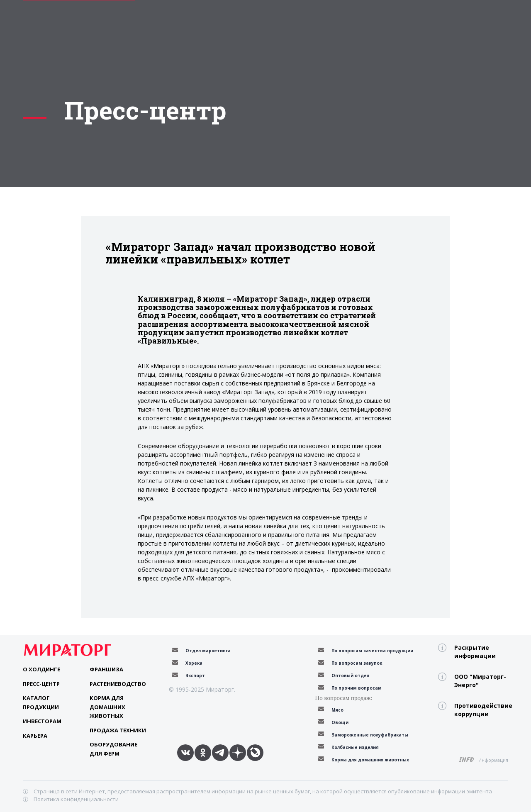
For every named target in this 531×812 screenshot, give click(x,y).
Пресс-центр (41, 684)
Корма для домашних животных (107, 707)
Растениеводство (118, 684)
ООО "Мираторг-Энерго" (480, 681)
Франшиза (106, 669)
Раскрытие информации (475, 652)
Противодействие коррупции (481, 710)
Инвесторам (42, 721)
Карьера (35, 736)
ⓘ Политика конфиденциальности (71, 799)
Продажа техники (118, 730)
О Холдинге (41, 669)
